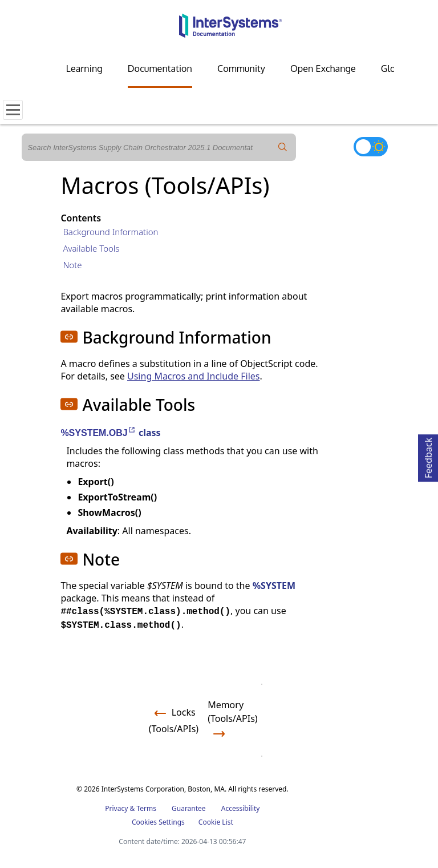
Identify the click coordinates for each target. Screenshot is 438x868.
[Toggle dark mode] (371, 147)
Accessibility (241, 808)
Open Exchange (323, 68)
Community (241, 68)
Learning (84, 68)
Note (72, 265)
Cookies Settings (158, 822)
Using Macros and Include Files (193, 376)
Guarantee (189, 808)
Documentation (160, 68)
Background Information (110, 232)
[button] (69, 337)
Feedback (428, 456)
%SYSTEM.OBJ (98, 433)
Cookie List (216, 822)
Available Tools (91, 248)
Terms (146, 808)
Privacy (116, 808)
